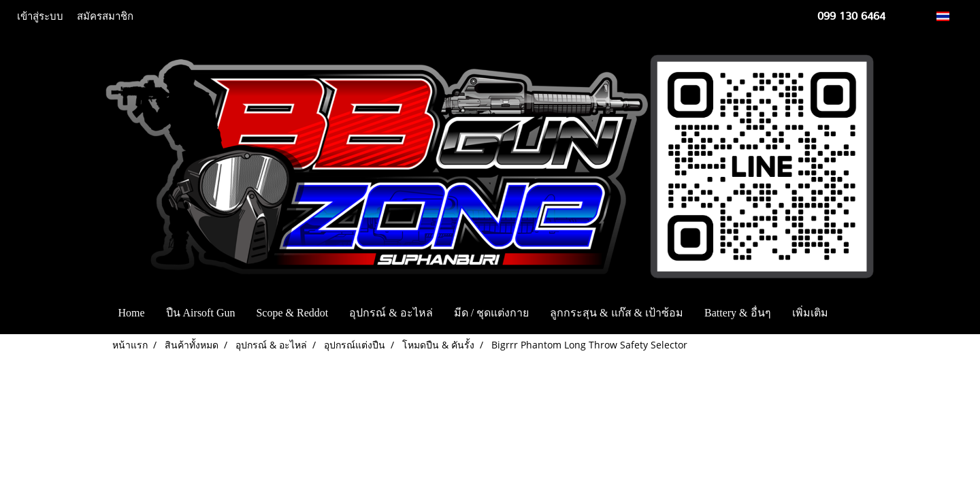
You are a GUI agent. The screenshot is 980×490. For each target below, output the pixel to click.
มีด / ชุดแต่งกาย (491, 313)
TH (950, 16)
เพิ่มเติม (810, 313)
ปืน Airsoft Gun (201, 313)
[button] (859, 313)
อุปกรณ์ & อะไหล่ (391, 313)
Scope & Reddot (292, 313)
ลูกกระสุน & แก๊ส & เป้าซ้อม (617, 313)
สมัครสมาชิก (105, 16)
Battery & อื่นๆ (738, 313)
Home (131, 313)
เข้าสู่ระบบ (40, 16)
